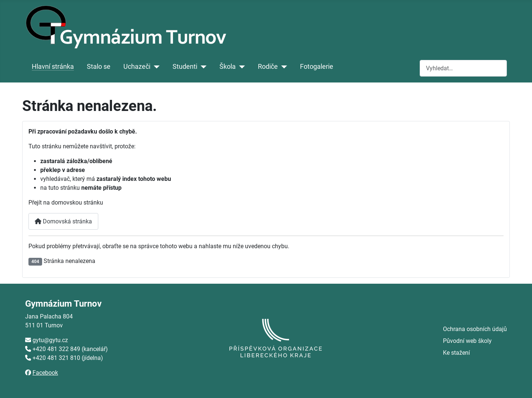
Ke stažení (456, 353)
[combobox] (463, 68)
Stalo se (99, 67)
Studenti (185, 67)
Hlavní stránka (53, 67)
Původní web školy (467, 341)
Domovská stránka (63, 221)
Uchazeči (137, 67)
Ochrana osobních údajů (475, 329)
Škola (228, 67)
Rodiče (268, 67)
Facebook (45, 373)
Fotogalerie (317, 67)
